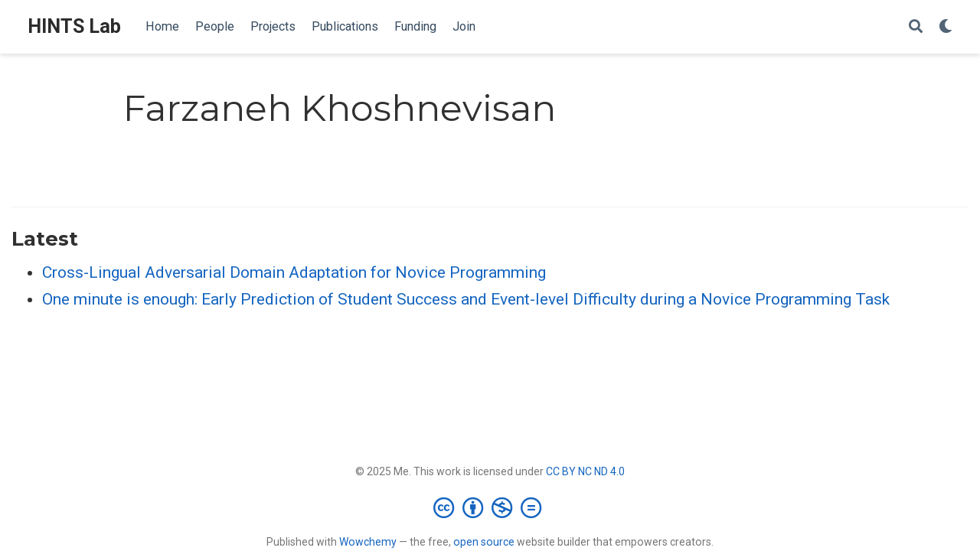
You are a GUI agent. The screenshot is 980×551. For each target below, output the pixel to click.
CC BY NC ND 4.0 (585, 471)
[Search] (916, 27)
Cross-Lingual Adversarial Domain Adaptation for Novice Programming (294, 272)
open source (484, 542)
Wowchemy (368, 542)
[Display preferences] (946, 27)
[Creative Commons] (490, 507)
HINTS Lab (74, 26)
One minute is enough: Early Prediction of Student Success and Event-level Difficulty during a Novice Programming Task (466, 299)
